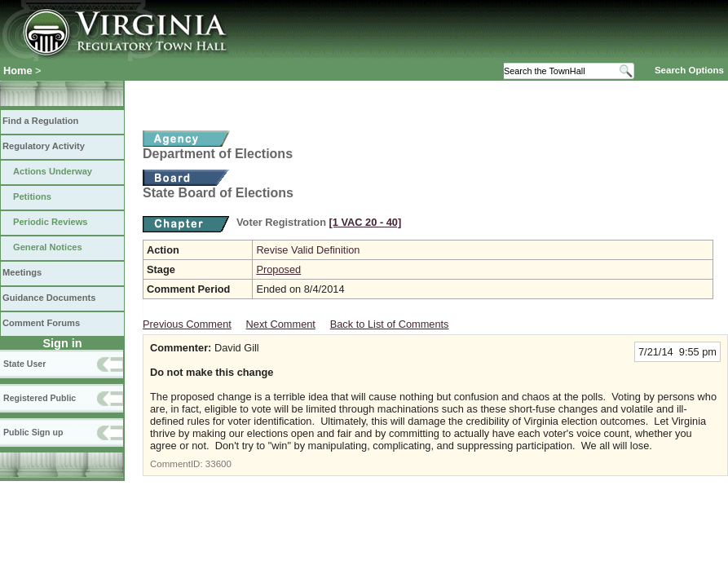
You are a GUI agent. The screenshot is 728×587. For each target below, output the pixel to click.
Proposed (278, 269)
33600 (218, 464)
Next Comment (281, 324)
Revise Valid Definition (308, 250)
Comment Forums (41, 323)
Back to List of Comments (390, 324)
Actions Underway (53, 171)
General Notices (48, 247)
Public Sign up (33, 432)
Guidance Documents (49, 298)
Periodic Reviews (51, 222)
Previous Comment (187, 324)
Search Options (689, 70)
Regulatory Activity (44, 146)
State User (24, 364)
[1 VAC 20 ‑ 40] (366, 222)
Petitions (32, 196)
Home (18, 71)
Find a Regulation (40, 121)
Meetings (22, 272)
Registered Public (40, 398)
